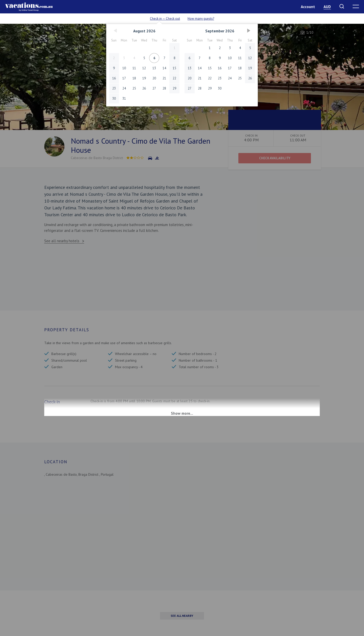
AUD (327, 7)
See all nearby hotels (62, 241)
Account (308, 7)
